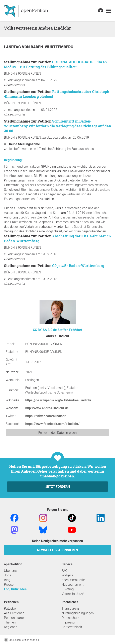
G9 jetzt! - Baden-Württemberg (78, 266)
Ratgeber (10, 608)
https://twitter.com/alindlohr (45, 416)
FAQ (65, 571)
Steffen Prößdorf (70, 330)
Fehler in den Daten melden (57, 433)
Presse (9, 585)
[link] (109, 11)
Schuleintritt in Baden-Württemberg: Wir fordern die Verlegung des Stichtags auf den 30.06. (57, 126)
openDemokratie (73, 580)
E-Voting (68, 589)
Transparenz (70, 608)
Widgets (67, 575)
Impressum (70, 622)
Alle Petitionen (14, 613)
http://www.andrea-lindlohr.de (47, 408)
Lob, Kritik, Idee (15, 589)
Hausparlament (73, 585)
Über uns (10, 571)
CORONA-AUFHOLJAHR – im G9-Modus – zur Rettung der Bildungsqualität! (56, 64)
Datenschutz (70, 618)
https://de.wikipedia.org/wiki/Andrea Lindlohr (58, 400)
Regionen (11, 627)
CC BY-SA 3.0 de (45, 330)
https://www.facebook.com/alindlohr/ (52, 424)
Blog (7, 580)
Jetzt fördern (58, 487)
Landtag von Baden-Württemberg (39, 47)
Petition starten (15, 618)
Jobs (8, 575)
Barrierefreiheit (72, 627)
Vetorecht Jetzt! (73, 594)
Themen (10, 622)
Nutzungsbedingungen (78, 613)
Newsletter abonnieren (57, 550)
